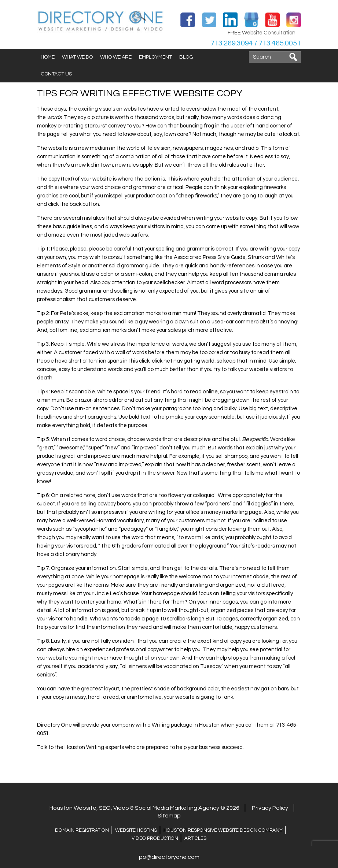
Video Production (155, 838)
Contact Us (56, 74)
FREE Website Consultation (262, 33)
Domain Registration (85, 830)
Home (48, 57)
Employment (155, 57)
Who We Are (116, 57)
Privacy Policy (270, 808)
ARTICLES (194, 838)
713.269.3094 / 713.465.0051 (255, 43)
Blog (186, 57)
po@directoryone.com (169, 857)
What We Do (77, 57)
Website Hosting (137, 830)
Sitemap (169, 816)
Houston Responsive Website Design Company (221, 830)
